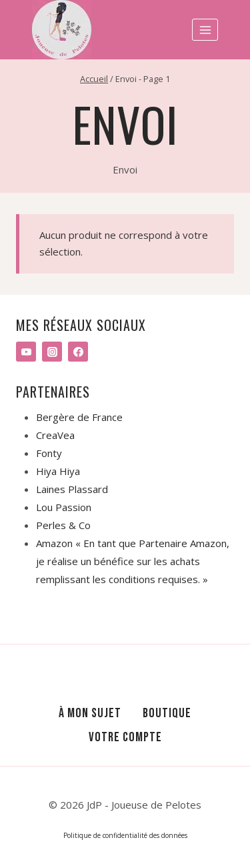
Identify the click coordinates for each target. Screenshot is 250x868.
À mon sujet (90, 713)
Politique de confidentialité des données (125, 835)
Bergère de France (79, 417)
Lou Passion (64, 507)
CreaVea (55, 435)
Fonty (49, 453)
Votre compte (125, 737)
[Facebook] (78, 352)
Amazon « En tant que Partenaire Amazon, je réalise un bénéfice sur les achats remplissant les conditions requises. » (133, 561)
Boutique (167, 713)
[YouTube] (26, 352)
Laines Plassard (72, 489)
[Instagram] (52, 352)
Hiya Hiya (58, 471)
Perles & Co (63, 525)
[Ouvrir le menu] (205, 30)
